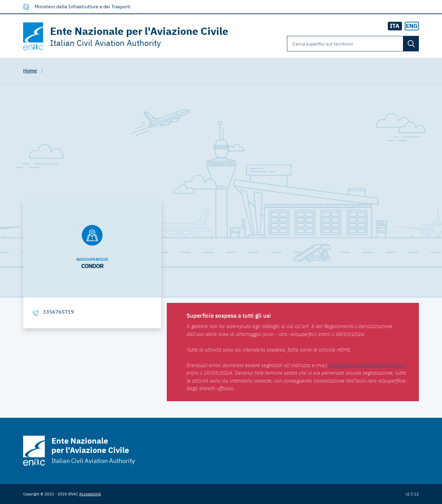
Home (30, 71)
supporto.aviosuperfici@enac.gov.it (367, 365)
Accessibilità (90, 494)
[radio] (412, 26)
